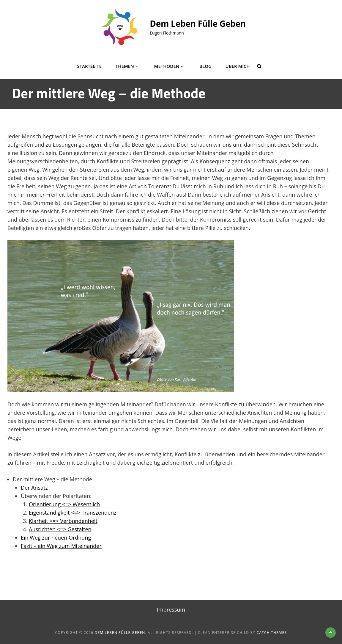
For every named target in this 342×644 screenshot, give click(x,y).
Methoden (167, 66)
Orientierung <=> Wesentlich (64, 504)
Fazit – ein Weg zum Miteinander (61, 546)
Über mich (238, 66)
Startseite (89, 66)
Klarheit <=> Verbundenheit (63, 521)
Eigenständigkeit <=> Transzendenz (73, 513)
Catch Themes (272, 633)
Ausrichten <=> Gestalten (60, 529)
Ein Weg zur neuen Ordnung (56, 538)
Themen (125, 66)
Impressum (171, 609)
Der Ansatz (34, 488)
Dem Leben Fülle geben (198, 23)
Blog (205, 66)
